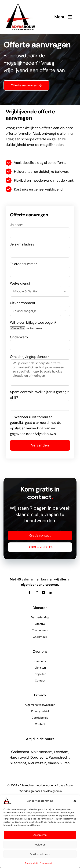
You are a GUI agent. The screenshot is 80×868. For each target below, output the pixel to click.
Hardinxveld (19, 757)
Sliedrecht (18, 763)
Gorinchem (20, 752)
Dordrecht (39, 757)
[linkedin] (50, 593)
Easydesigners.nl (52, 791)
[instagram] (37, 593)
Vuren (65, 763)
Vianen (53, 763)
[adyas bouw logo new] (20, 5)
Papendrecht (59, 757)
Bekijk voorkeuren (40, 854)
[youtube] (43, 593)
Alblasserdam (41, 752)
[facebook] (30, 593)
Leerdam (61, 752)
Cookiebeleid (32, 863)
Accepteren (40, 835)
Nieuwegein (37, 763)
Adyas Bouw (65, 785)
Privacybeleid (47, 863)
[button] (75, 801)
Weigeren (40, 845)
